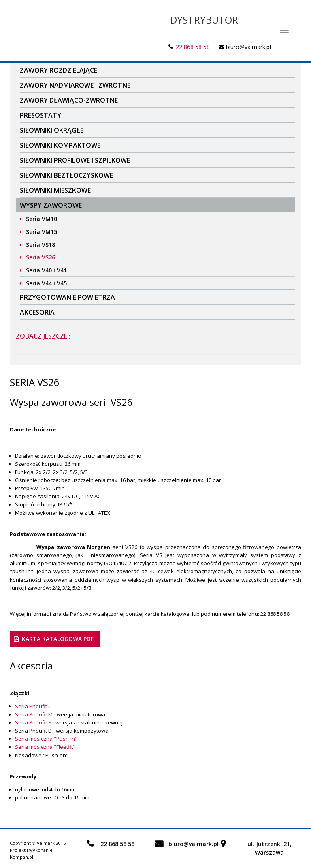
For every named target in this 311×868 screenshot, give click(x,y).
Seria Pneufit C (33, 706)
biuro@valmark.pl (248, 47)
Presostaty (40, 115)
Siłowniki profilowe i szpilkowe (75, 160)
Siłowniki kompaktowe (60, 145)
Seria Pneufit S (33, 722)
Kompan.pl (21, 857)
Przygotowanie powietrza (67, 297)
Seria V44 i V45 (46, 283)
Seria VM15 (42, 232)
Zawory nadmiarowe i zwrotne (75, 85)
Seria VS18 (40, 245)
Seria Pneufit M (34, 714)
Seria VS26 (40, 257)
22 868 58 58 (193, 47)
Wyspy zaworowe (51, 205)
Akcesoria (37, 312)
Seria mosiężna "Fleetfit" (45, 747)
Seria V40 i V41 (46, 270)
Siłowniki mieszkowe (55, 190)
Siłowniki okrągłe (52, 130)
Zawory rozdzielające (59, 70)
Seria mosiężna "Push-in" (46, 739)
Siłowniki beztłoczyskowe (66, 175)
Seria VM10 (42, 219)
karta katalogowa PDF (58, 639)
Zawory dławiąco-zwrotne (69, 100)
